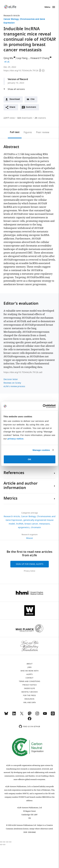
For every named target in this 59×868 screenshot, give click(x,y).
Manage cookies (41, 450)
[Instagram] (37, 715)
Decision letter (11, 379)
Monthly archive (30, 692)
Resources (29, 699)
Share (12, 107)
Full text (15, 132)
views (9, 118)
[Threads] (53, 715)
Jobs (29, 667)
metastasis (45, 524)
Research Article (12, 16)
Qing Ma (8, 58)
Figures (28, 132)
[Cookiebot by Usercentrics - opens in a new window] (43, 406)
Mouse (29, 538)
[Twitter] (22, 715)
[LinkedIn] (14, 715)
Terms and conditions (29, 681)
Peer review (43, 132)
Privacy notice (29, 571)
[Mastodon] (30, 715)
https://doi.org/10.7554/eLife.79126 (21, 71)
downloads (25, 118)
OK (29, 459)
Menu (47, 7)
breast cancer (31, 524)
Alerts (29, 674)
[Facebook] (30, 720)
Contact (29, 678)
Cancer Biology (11, 19)
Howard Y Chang (40, 58)
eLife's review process (14, 386)
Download (15, 99)
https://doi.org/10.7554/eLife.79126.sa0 (23, 372)
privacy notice (16, 439)
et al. (8, 62)
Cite (32, 99)
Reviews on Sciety (12, 383)
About (30, 664)
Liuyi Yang (22, 58)
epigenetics (24, 527)
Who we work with (29, 671)
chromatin (36, 527)
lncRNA (20, 524)
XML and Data (29, 702)
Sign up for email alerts (30, 564)
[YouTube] (45, 715)
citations (40, 118)
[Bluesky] (6, 715)
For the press (29, 695)
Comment (32, 108)
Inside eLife (29, 688)
